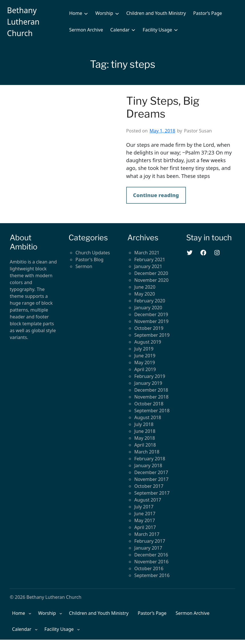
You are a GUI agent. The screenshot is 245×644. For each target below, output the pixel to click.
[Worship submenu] (117, 13)
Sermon (84, 266)
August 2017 (148, 500)
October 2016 (149, 568)
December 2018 (151, 390)
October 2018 (149, 404)
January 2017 (148, 548)
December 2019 (151, 314)
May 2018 (144, 438)
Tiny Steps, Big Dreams (163, 107)
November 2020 (151, 280)
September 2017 (152, 493)
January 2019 (148, 383)
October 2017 (149, 486)
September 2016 (152, 575)
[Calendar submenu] (133, 30)
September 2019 (152, 335)
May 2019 (144, 362)
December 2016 (151, 555)
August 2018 (148, 417)
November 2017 (151, 479)
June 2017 (145, 514)
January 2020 (148, 308)
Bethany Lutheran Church (23, 22)
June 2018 (145, 431)
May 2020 (144, 294)
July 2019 (144, 349)
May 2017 (144, 520)
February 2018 (150, 459)
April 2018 (145, 445)
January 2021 (148, 266)
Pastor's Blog (89, 259)
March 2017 (147, 534)
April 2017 (145, 527)
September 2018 (152, 411)
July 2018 (144, 424)
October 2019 (149, 328)
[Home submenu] (86, 13)
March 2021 (147, 253)
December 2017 (151, 472)
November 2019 (151, 321)
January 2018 (148, 465)
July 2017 (144, 507)
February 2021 (150, 259)
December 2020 (151, 273)
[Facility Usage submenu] (176, 30)
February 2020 (150, 301)
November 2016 (151, 562)
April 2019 (145, 369)
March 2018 (147, 452)
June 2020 (145, 287)
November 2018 (151, 397)
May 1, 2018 (162, 131)
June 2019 (145, 356)
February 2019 (150, 376)
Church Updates (93, 253)
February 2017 (150, 541)
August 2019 (148, 342)
